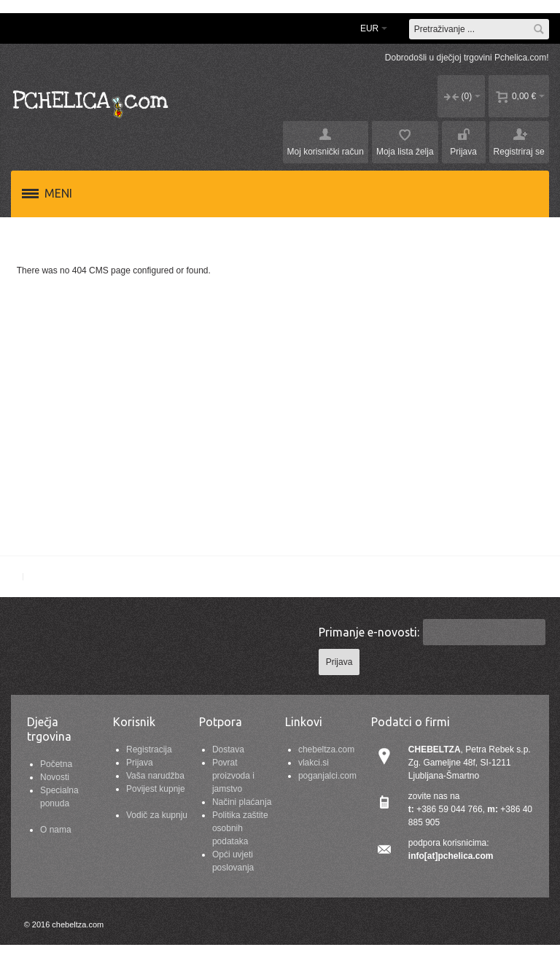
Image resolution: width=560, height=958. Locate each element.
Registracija (149, 749)
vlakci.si (314, 763)
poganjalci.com (327, 776)
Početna (56, 764)
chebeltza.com (326, 749)
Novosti (55, 777)
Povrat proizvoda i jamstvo (233, 776)
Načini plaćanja (242, 802)
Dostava (228, 749)
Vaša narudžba (155, 776)
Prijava (140, 763)
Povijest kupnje (156, 789)
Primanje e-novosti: (369, 632)
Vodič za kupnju (157, 815)
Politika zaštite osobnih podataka (240, 828)
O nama (56, 830)
